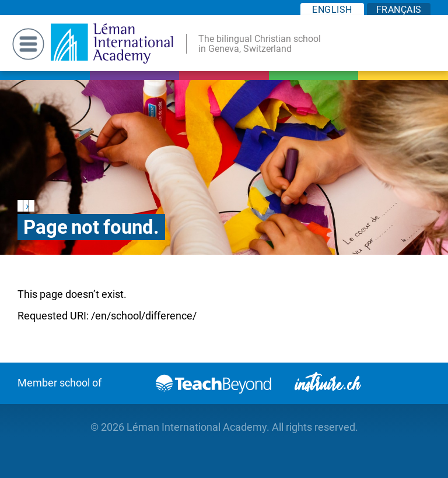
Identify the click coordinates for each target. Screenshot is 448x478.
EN (332, 10)
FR (399, 10)
